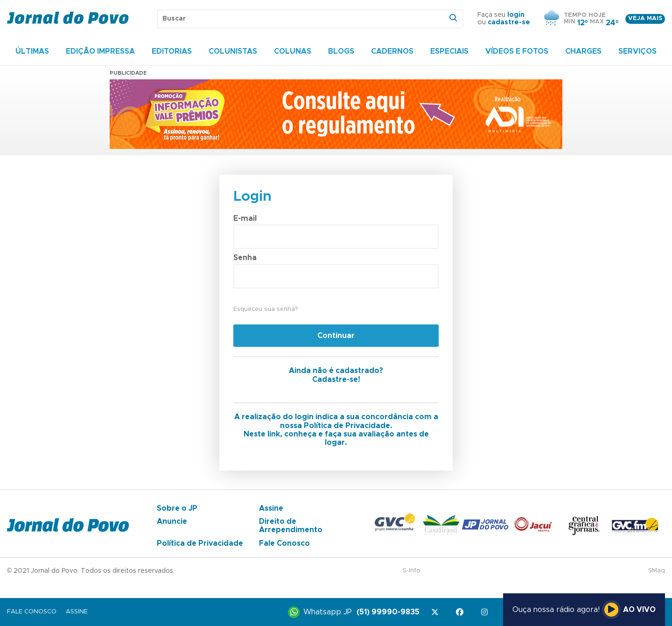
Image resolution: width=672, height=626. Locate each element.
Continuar (336, 336)
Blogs (341, 51)
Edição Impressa (100, 51)
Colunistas (233, 51)
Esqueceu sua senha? (266, 309)
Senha (245, 258)
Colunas (293, 51)
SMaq (657, 571)
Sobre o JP (177, 508)
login (516, 15)
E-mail (245, 218)
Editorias (172, 51)
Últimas (32, 51)
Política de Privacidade (200, 543)
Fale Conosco (284, 543)
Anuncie (172, 521)
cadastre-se (509, 22)
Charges (583, 51)
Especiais (449, 51)
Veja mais (645, 18)
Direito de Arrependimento (291, 526)
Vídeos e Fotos (517, 51)
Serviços (637, 51)
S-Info (412, 571)
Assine (271, 508)
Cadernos (392, 51)
